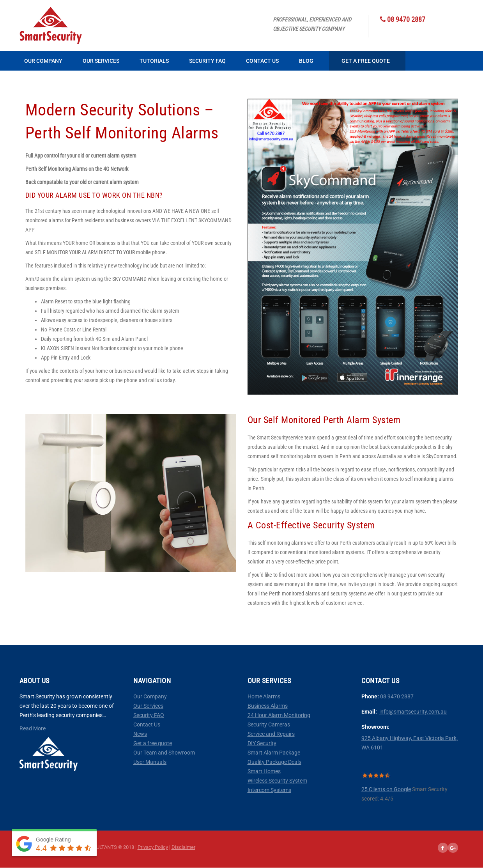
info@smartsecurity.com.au (413, 712)
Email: (369, 712)
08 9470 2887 (397, 696)
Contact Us (262, 61)
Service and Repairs (271, 734)
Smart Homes (264, 771)
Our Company (43, 61)
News (140, 734)
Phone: (371, 696)
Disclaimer (183, 847)
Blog (306, 61)
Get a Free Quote (366, 61)
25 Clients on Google (386, 789)
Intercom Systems (269, 790)
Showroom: (375, 727)
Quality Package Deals (274, 762)
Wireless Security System (277, 781)
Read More (33, 728)
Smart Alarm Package (274, 753)
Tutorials (154, 61)
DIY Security (262, 743)
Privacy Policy (153, 847)
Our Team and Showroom (164, 753)
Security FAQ (207, 61)
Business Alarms (268, 706)
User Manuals (150, 762)
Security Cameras (269, 725)
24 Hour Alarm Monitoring (279, 715)
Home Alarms (264, 696)
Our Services (101, 61)
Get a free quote (153, 743)
